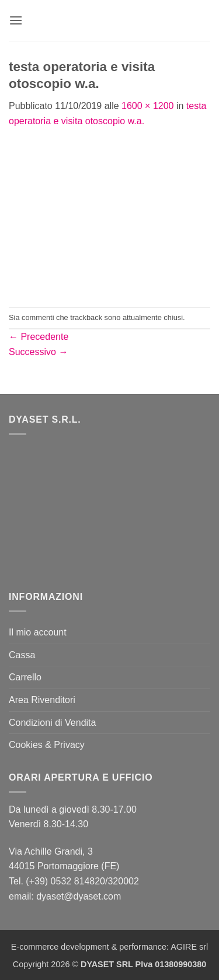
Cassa (22, 655)
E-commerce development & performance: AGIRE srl (110, 947)
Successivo (38, 352)
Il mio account (38, 632)
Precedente (39, 337)
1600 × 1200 (147, 106)
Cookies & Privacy (47, 745)
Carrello (25, 677)
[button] (16, 20)
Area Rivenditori (42, 700)
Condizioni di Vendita (52, 723)
